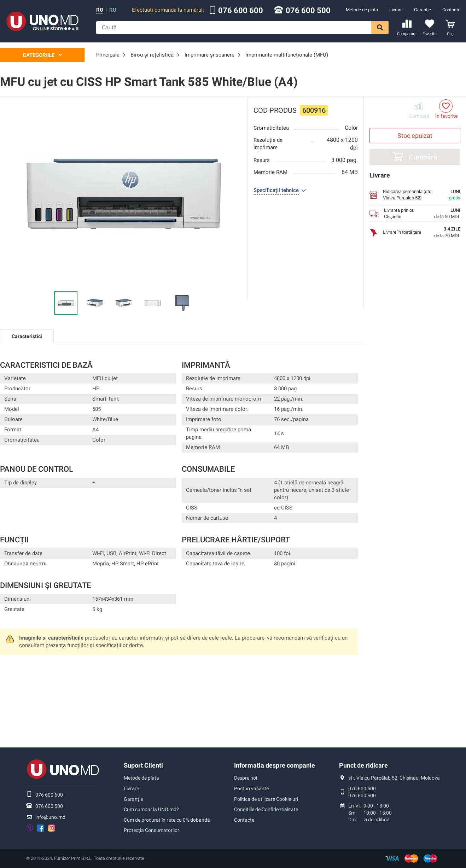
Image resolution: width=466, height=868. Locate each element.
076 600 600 (241, 11)
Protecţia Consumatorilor (152, 830)
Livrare (396, 10)
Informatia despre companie (275, 765)
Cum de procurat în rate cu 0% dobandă (167, 820)
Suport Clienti (143, 765)
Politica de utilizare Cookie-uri (266, 799)
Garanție (423, 10)
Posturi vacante (251, 788)
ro (100, 10)
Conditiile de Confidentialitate (266, 809)
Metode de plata (362, 10)
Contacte (451, 10)
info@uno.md (50, 817)
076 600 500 (308, 11)
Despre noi (246, 778)
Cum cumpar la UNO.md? (151, 809)
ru (113, 10)
